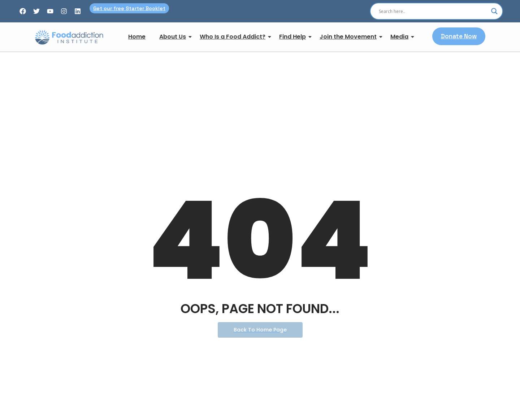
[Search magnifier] (494, 11)
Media (401, 37)
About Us (174, 37)
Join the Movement (350, 37)
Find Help (294, 37)
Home (137, 37)
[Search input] (433, 11)
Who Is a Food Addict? (234, 37)
